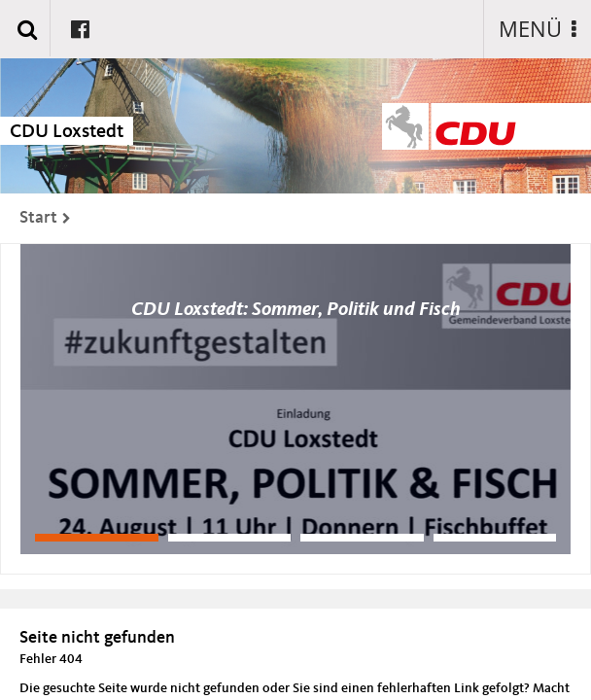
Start (38, 218)
